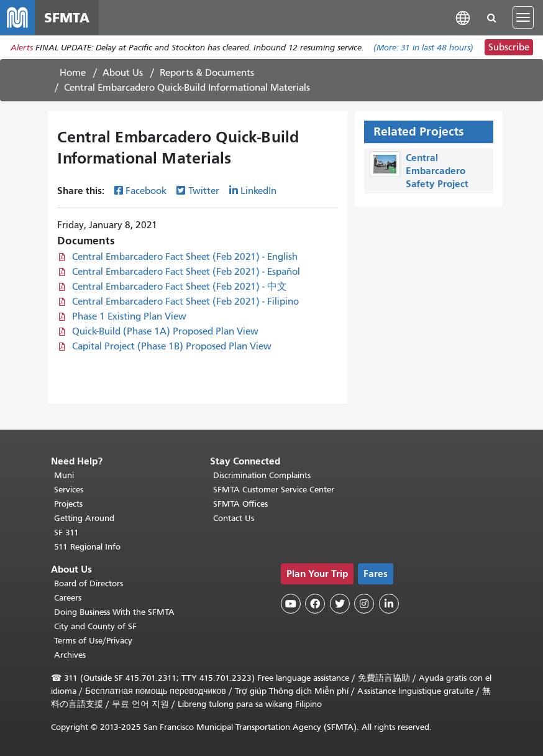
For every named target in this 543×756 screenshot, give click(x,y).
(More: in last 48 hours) (423, 48)
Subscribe (509, 47)
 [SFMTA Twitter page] (340, 604)
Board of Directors (89, 583)
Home (73, 73)
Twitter (204, 191)
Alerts (22, 48)
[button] (463, 17)
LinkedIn (258, 191)
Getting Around (84, 518)
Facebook (146, 191)
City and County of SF (95, 626)
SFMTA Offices (240, 504)
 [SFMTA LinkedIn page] (389, 604)
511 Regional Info (87, 547)
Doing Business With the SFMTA (114, 612)
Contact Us (234, 518)
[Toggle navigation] (523, 17)
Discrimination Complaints (262, 475)
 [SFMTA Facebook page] (315, 604)
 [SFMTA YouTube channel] (291, 604)
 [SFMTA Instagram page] (364, 604)
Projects (68, 504)
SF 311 (66, 532)
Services (69, 490)
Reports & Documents (207, 73)
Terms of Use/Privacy (93, 641)
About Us (123, 73)
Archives (70, 655)
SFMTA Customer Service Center (274, 490)
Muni (64, 475)
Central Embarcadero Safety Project (437, 171)
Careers (68, 598)
